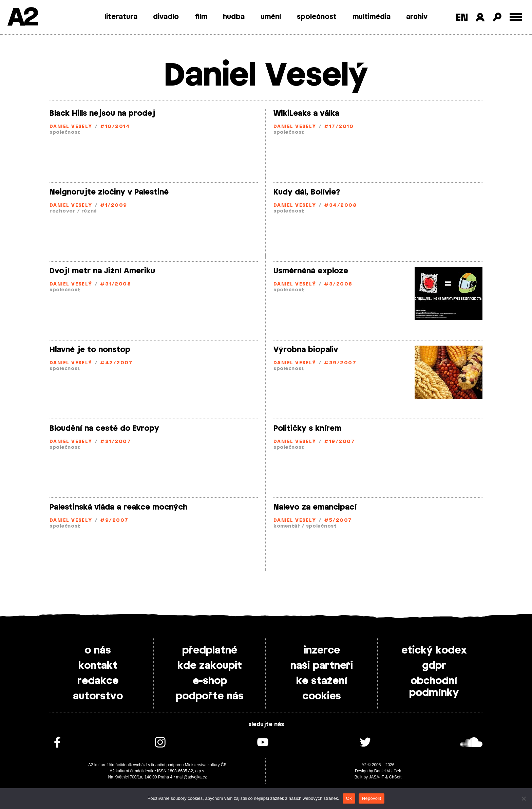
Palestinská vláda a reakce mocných (118, 507)
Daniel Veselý (71, 127)
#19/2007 (339, 442)
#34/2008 (340, 206)
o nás (98, 650)
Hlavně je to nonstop (90, 350)
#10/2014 (115, 127)
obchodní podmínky (434, 687)
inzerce (322, 650)
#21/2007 (116, 442)
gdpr (434, 666)
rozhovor (63, 211)
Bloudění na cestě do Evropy (104, 428)
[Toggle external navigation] (516, 17)
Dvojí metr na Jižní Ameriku (102, 271)
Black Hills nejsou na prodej (102, 113)
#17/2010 (339, 127)
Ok (349, 798)
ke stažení (322, 681)
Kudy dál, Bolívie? (307, 192)
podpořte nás (210, 696)
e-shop (210, 681)
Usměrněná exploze (311, 271)
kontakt (98, 666)
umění (271, 17)
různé (89, 211)
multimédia (372, 17)
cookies (322, 696)
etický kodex (434, 650)
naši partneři (322, 666)
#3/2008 (338, 284)
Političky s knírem (307, 428)
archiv (417, 17)
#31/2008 (116, 284)
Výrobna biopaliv (306, 350)
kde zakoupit (210, 666)
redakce (98, 681)
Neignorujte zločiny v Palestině (109, 192)
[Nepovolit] (524, 798)
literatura (121, 17)
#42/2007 (116, 363)
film (201, 17)
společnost (317, 17)
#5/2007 (338, 521)
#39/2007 (340, 363)
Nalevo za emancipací (315, 507)
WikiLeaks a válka (306, 113)
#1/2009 (113, 206)
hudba (234, 17)
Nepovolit (372, 798)
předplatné (210, 650)
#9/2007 (114, 521)
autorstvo (98, 696)
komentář (287, 526)
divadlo (166, 17)
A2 (22, 18)
